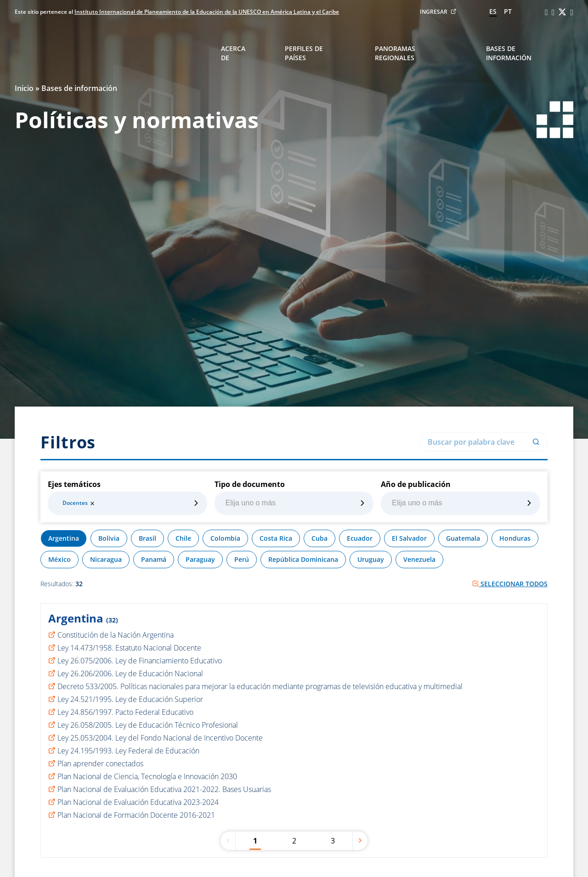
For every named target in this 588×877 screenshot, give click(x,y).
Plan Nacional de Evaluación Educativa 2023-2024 (138, 802)
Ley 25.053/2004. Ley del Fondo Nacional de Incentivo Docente (160, 738)
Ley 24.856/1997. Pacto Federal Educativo (125, 712)
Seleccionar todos (510, 584)
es (493, 11)
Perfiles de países (304, 53)
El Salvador (409, 538)
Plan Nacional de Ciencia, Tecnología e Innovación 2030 (147, 776)
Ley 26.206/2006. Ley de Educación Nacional (130, 673)
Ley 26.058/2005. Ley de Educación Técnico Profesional (148, 725)
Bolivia (109, 538)
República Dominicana (303, 559)
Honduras (515, 538)
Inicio (24, 88)
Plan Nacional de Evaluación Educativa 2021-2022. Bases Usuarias (164, 789)
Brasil (147, 538)
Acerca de (233, 53)
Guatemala (463, 538)
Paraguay (200, 559)
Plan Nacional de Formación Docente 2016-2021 (136, 815)
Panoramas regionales (395, 53)
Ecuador (360, 538)
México (59, 559)
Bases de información (509, 53)
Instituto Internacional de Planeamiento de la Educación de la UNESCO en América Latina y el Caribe (207, 12)
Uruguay (371, 559)
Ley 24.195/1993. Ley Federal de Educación (128, 751)
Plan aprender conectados (100, 764)
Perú (242, 559)
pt (508, 11)
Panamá (154, 559)
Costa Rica (276, 538)
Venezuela (419, 559)
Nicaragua (106, 559)
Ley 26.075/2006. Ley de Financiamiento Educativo (140, 661)
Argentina (64, 538)
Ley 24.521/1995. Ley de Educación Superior (130, 699)
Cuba (319, 538)
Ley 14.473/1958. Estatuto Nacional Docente (129, 648)
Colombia (225, 538)
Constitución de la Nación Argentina (116, 635)
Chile (183, 538)
